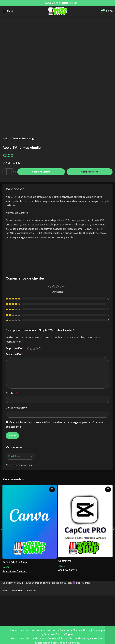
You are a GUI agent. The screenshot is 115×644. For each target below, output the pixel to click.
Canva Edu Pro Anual (16, 601)
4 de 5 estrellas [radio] (37, 388)
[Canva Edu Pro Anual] (30, 561)
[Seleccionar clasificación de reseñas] (20, 495)
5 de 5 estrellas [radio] (39, 388)
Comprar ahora (90, 211)
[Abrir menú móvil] (8, 11)
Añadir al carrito (41, 211)
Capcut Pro (66, 600)
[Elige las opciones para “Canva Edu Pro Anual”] (15, 611)
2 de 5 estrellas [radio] (31, 388)
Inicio (5, 178)
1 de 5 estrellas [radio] (28, 388)
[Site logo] (57, 11)
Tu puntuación (15, 388)
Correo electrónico (17, 447)
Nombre (11, 432)
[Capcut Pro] (85, 560)
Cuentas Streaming (23, 178)
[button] (68, 609)
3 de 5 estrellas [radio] (34, 388)
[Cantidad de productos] (9, 211)
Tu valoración (14, 394)
